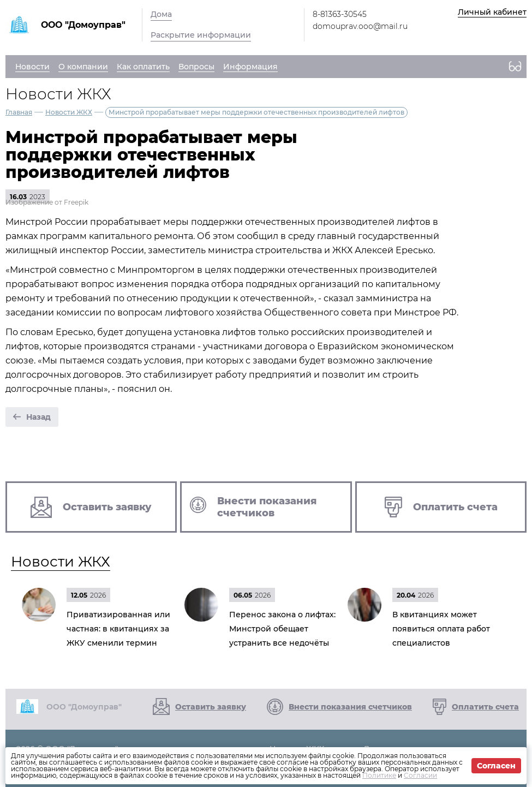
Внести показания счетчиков (350, 707)
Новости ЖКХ (69, 112)
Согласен (496, 766)
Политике (379, 775)
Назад (38, 417)
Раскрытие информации (201, 35)
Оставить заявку (211, 707)
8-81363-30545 (340, 14)
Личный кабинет (492, 12)
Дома (161, 14)
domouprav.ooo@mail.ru (360, 26)
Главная (19, 112)
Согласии (420, 775)
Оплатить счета (485, 707)
